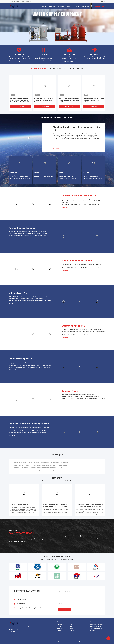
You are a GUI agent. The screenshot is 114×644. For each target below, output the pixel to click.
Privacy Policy (72, 630)
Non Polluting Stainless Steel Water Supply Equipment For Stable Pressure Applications (83, 329)
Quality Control (60, 628)
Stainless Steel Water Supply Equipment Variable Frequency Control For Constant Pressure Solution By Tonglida (83, 332)
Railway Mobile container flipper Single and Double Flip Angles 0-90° (78, 395)
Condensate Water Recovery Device (79, 195)
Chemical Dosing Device (20, 358)
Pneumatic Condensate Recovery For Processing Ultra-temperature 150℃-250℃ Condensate (81, 202)
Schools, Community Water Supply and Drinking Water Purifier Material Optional (28, 232)
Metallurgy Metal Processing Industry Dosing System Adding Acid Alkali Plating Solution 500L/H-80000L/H (30, 368)
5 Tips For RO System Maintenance (20, 505)
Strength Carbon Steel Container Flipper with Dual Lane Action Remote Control (80, 396)
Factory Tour (60, 626)
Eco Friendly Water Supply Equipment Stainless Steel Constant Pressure (79, 335)
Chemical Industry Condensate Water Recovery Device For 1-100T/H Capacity (35, 470)
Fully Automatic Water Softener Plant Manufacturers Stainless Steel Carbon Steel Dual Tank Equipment (69, 100)
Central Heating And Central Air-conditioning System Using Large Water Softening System (83, 266)
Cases (71, 626)
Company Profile (60, 625)
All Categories (93, 630)
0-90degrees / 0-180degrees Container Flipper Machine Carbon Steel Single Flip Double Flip (83, 398)
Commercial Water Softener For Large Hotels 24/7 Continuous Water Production (93, 100)
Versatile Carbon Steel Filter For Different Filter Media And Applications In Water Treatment (30, 300)
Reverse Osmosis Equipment (22, 228)
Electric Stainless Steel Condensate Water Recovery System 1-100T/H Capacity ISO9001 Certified (41, 463)
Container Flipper (70, 391)
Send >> (64, 609)
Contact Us (59, 630)
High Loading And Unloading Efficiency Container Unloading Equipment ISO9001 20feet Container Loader (29, 428)
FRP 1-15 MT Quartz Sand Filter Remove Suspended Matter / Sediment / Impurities (28, 297)
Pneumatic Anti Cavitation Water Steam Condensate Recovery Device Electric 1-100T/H (38, 468)
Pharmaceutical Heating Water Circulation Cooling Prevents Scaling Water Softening (82, 264)
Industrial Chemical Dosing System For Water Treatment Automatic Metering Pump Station (30, 366)
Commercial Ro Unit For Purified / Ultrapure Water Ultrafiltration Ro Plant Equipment (44, 100)
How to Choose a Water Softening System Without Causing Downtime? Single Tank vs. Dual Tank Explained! (90, 506)
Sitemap (71, 628)
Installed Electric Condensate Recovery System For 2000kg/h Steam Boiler (79, 199)
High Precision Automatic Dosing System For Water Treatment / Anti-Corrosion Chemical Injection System (30, 363)
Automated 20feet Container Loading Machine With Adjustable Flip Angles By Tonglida (29, 431)
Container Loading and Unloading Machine (29, 424)
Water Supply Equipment (74, 326)
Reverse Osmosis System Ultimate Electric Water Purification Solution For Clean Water (29, 235)
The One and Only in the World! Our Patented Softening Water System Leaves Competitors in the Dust (57, 506)
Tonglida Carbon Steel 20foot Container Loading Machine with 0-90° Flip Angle (27, 433)
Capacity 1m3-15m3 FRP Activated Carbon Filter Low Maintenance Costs (26, 299)
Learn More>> (56, 149)
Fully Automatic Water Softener (77, 261)
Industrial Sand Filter (19, 293)
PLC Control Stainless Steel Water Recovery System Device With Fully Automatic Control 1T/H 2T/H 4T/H (20, 100)
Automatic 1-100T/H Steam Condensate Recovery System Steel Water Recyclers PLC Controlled (40, 465)
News (71, 625)
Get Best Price (20, 107)
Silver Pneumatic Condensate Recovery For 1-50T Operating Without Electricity (80, 204)
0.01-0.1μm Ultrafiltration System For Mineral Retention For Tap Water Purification (28, 233)
